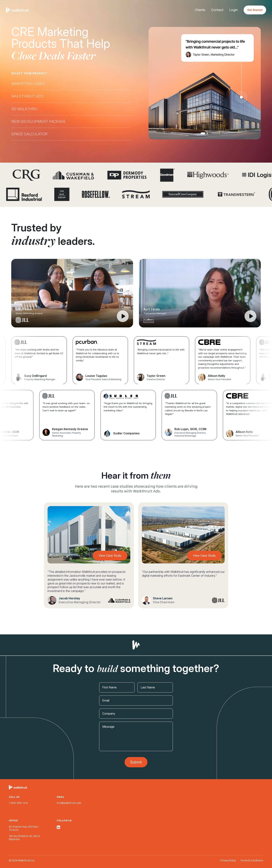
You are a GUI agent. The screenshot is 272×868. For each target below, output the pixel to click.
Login (233, 10)
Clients (200, 10)
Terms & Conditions (252, 860)
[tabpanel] (205, 83)
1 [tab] (203, 133)
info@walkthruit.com (69, 803)
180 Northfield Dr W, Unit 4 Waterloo (24, 838)
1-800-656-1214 (18, 803)
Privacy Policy (229, 860)
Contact (217, 10)
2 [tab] (208, 133)
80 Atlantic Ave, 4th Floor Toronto (24, 828)
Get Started (255, 10)
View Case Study (110, 555)
